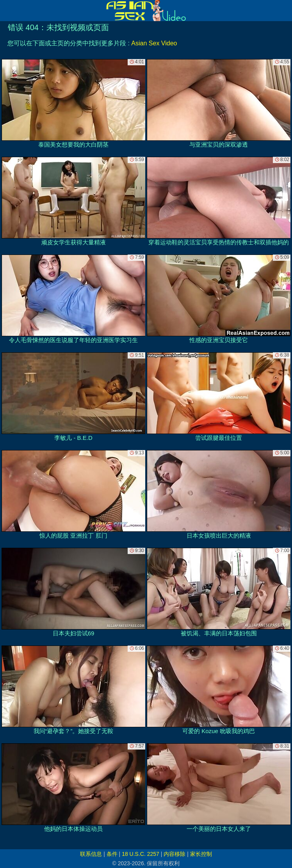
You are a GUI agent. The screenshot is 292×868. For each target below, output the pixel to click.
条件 (112, 854)
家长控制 (201, 854)
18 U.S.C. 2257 (141, 854)
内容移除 (174, 854)
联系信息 (91, 854)
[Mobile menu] (7, 11)
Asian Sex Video (154, 43)
